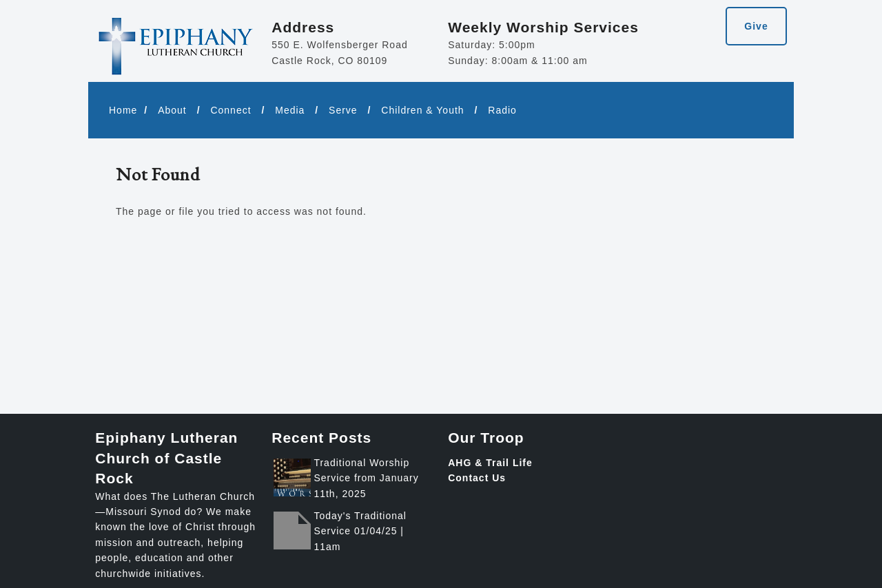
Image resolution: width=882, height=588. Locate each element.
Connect (230, 110)
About (172, 110)
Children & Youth (422, 110)
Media (290, 110)
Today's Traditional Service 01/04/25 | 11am (360, 531)
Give (756, 26)
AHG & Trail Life (490, 463)
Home (123, 110)
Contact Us (477, 478)
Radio (502, 110)
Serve (343, 110)
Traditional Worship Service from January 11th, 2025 (366, 478)
